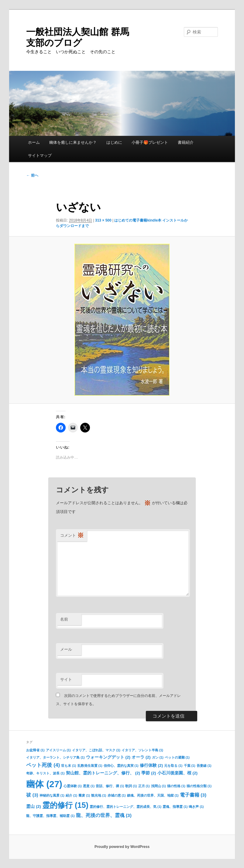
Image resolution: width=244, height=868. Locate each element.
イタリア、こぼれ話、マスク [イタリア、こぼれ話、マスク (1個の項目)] (96, 750)
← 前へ (32, 175)
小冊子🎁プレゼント (150, 142)
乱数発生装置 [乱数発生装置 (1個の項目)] (90, 766)
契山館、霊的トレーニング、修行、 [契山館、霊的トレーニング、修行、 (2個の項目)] (103, 773)
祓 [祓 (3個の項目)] (32, 795)
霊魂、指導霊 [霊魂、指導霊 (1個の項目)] (175, 807)
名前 (64, 619)
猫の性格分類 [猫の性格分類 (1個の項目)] (199, 786)
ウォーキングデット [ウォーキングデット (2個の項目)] (108, 757)
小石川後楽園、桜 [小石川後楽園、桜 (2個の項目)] (177, 773)
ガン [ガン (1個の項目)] (158, 757)
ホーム (34, 142)
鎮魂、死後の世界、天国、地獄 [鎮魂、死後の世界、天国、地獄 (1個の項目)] (153, 795)
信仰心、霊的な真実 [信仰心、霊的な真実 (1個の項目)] (121, 766)
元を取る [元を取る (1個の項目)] (173, 766)
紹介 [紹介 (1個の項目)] (71, 795)
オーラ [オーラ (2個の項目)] (141, 757)
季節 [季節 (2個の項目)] (149, 773)
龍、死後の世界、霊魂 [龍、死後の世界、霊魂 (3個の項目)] (104, 815)
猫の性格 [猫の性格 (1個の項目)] (176, 786)
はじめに (114, 142)
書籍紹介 (186, 142)
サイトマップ (40, 155)
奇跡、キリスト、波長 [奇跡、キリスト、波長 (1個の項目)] (45, 773)
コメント (72, 536)
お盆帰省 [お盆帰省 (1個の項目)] (35, 750)
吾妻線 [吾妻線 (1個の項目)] (204, 766)
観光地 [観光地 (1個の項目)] (99, 795)
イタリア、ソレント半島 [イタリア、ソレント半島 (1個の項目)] (142, 750)
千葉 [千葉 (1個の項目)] (190, 766)
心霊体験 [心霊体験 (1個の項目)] (73, 786)
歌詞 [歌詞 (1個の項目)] (131, 786)
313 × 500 (103, 220)
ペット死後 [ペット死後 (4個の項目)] (43, 765)
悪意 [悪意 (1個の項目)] (89, 786)
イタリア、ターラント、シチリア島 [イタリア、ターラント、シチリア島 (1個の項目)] (55, 757)
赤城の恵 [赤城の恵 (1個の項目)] (117, 795)
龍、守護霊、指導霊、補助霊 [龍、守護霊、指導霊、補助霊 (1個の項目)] (50, 816)
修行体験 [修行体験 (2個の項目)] (151, 765)
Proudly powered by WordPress (122, 847)
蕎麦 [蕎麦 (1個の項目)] (84, 795)
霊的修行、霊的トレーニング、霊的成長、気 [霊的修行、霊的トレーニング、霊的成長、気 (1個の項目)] (125, 807)
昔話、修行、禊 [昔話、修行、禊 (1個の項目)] (110, 786)
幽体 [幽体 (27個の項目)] (44, 784)
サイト (66, 679)
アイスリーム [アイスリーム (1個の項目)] (58, 750)
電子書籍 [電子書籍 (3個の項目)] (193, 795)
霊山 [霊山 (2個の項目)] (33, 806)
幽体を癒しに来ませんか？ (73, 142)
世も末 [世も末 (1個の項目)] (69, 766)
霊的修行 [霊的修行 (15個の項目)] (65, 805)
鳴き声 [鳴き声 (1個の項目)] (196, 807)
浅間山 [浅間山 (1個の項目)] (158, 786)
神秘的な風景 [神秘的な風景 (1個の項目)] (52, 795)
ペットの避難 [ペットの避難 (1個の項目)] (177, 757)
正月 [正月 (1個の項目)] (144, 786)
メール (66, 649)
